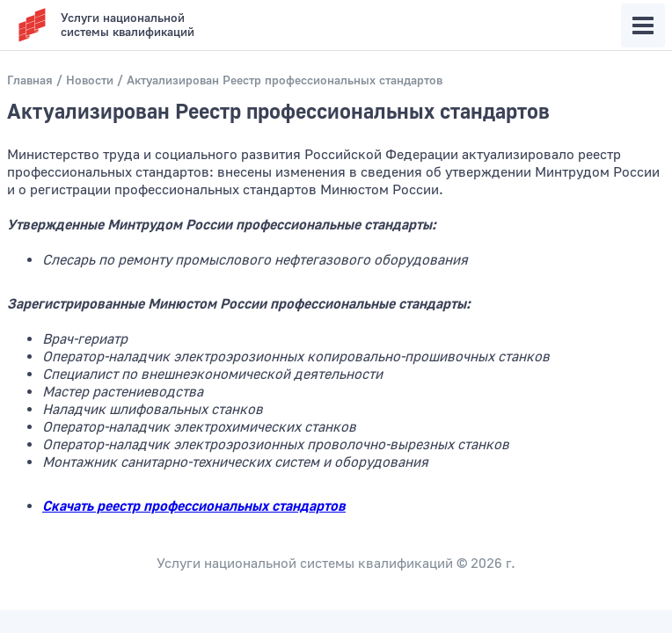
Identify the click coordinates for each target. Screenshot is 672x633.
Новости (90, 81)
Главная (30, 81)
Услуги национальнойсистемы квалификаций (128, 25)
